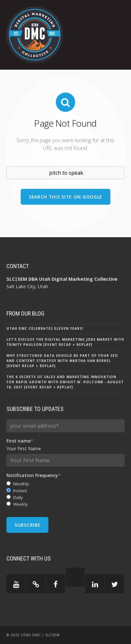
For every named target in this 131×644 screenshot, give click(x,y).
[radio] (65, 484)
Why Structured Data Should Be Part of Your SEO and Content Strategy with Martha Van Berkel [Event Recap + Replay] (62, 361)
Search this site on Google (65, 197)
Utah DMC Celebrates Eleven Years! (45, 328)
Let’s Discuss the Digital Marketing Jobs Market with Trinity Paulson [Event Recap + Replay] (65, 342)
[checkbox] (65, 494)
